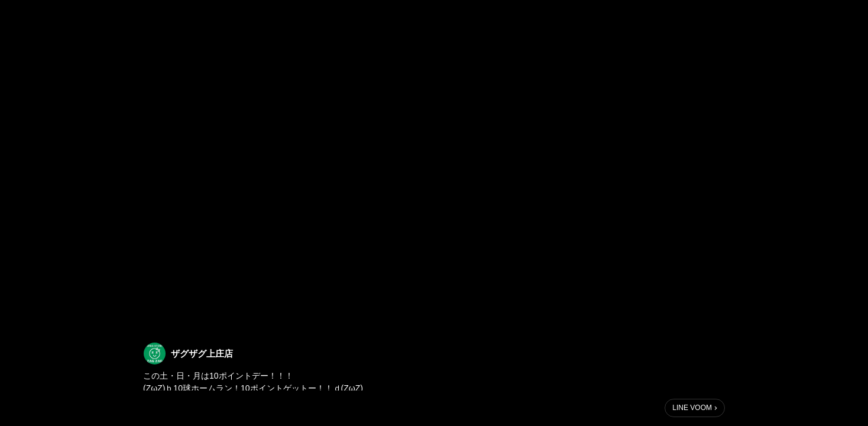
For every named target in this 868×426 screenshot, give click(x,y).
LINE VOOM (692, 408)
